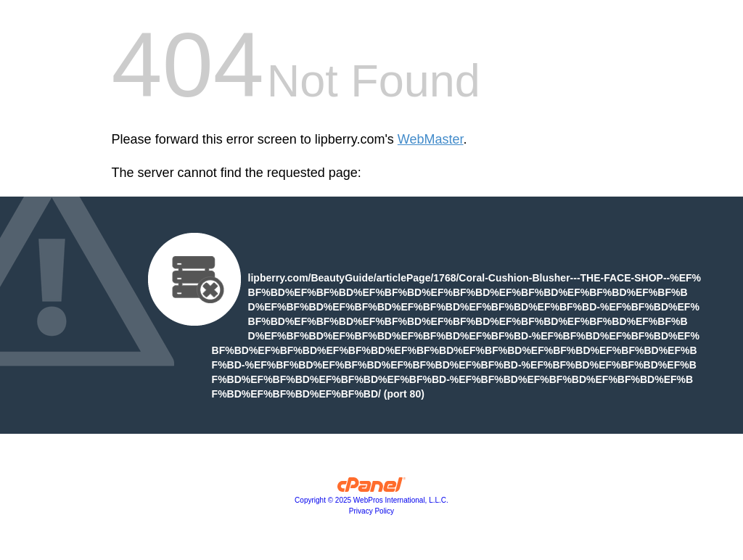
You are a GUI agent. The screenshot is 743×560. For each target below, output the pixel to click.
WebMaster (431, 139)
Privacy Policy (371, 511)
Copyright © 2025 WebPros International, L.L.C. (371, 500)
